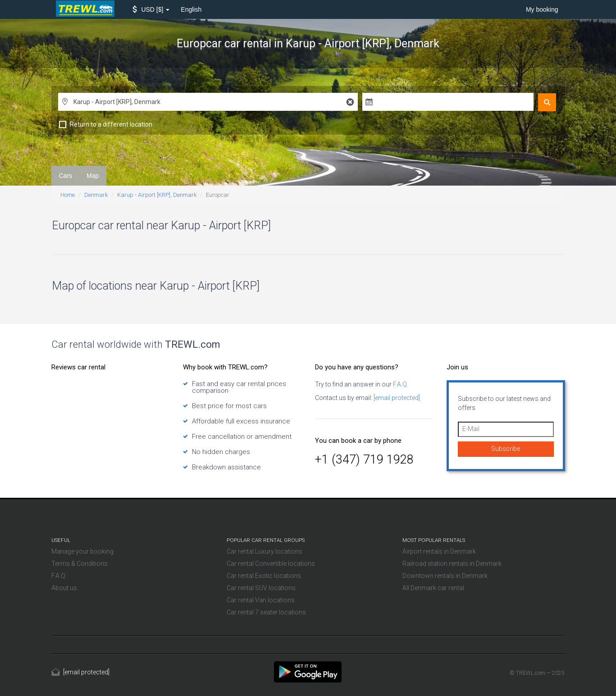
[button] (151, 9)
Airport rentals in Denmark (439, 551)
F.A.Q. (400, 384)
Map (93, 176)
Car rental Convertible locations (271, 564)
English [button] (191, 9)
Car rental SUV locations (261, 588)
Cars (66, 176)
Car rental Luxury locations (265, 551)
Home (68, 195)
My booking (542, 9)
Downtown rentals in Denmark (445, 576)
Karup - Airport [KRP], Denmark (157, 195)
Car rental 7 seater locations (266, 612)
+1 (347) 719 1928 (364, 459)
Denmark (96, 195)
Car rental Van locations (261, 600)
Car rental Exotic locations (264, 576)
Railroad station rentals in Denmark (452, 564)
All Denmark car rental (433, 588)
